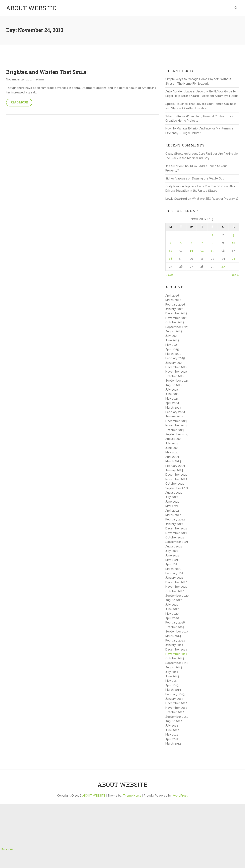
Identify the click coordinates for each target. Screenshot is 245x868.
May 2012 (172, 735)
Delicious (7, 849)
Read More (19, 102)
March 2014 (173, 636)
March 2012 (173, 744)
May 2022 (172, 506)
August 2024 (174, 385)
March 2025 (173, 354)
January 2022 (174, 524)
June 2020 (172, 609)
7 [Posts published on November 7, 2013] (202, 243)
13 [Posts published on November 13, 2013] (191, 251)
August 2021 (174, 546)
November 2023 (176, 425)
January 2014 (174, 645)
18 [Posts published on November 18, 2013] (171, 259)
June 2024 (172, 394)
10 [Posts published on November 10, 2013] (234, 243)
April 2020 (172, 618)
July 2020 (172, 605)
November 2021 (176, 533)
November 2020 (176, 587)
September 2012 (177, 717)
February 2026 (175, 305)
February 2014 (175, 640)
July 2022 (172, 497)
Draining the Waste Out (208, 178)
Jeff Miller (172, 166)
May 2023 (172, 452)
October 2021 (175, 537)
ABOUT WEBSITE (31, 8)
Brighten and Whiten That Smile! (47, 72)
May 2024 (172, 399)
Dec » (235, 275)
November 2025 (176, 318)
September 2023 (177, 434)
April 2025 (172, 349)
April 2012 (172, 739)
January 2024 (174, 416)
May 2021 (172, 560)
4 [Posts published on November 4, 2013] (171, 243)
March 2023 (173, 461)
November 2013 (176, 654)
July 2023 (172, 443)
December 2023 (176, 421)
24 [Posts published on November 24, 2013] (234, 259)
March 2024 (173, 408)
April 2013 (172, 685)
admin (40, 79)
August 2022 (174, 493)
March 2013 (173, 690)
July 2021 (172, 551)
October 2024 (175, 376)
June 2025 (172, 340)
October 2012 (175, 712)
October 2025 (175, 322)
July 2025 (172, 336)
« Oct (169, 275)
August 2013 (174, 667)
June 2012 (172, 730)
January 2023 (174, 470)
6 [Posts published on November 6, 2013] (191, 243)
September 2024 (177, 381)
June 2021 (172, 555)
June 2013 (172, 676)
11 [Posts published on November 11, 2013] (171, 251)
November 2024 (176, 372)
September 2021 (177, 542)
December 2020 (176, 582)
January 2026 (174, 309)
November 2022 (176, 479)
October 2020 (175, 591)
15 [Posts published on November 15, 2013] (213, 251)
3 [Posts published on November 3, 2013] (234, 235)
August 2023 (174, 439)
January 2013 (174, 699)
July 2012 (172, 726)
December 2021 (176, 528)
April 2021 (172, 564)
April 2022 (172, 511)
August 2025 (174, 331)
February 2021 (175, 573)
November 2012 (176, 708)
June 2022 (172, 502)
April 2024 (172, 403)
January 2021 (174, 578)
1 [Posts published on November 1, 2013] (213, 235)
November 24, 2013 (19, 79)
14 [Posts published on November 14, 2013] (202, 251)
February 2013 (175, 694)
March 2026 (173, 300)
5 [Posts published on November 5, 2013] (181, 243)
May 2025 (172, 345)
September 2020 (177, 596)
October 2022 (175, 484)
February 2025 (175, 358)
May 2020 (172, 614)
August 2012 (174, 721)
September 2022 (177, 488)
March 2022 (173, 515)
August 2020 (174, 600)
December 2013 (176, 649)
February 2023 (175, 466)
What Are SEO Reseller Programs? (215, 199)
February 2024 (175, 412)
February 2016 (175, 622)
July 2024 (172, 390)
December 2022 (176, 475)
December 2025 (176, 313)
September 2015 (177, 631)
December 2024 (176, 367)
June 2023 (172, 448)
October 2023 (175, 430)
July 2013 (172, 672)
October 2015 (175, 627)
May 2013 (172, 681)
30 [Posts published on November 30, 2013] (223, 267)
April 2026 (172, 296)
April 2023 (172, 457)
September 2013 (177, 663)
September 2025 (177, 327)
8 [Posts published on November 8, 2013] (213, 243)
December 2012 (176, 703)
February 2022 (175, 519)
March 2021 (173, 569)
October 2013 (175, 658)
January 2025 (174, 363)
